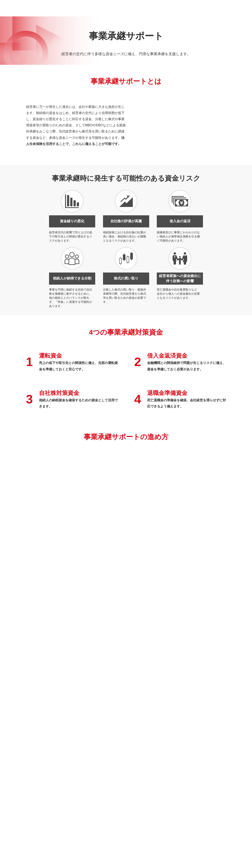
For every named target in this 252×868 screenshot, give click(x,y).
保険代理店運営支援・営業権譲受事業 (96, 814)
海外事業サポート (170, 814)
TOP (232, 842)
